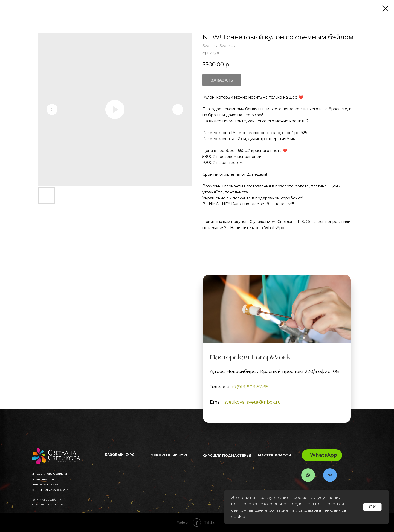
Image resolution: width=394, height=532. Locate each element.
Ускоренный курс (170, 455)
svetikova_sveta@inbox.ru (253, 402)
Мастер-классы (274, 455)
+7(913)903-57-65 (250, 387)
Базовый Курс (120, 455)
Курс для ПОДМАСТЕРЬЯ (227, 456)
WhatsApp (324, 455)
